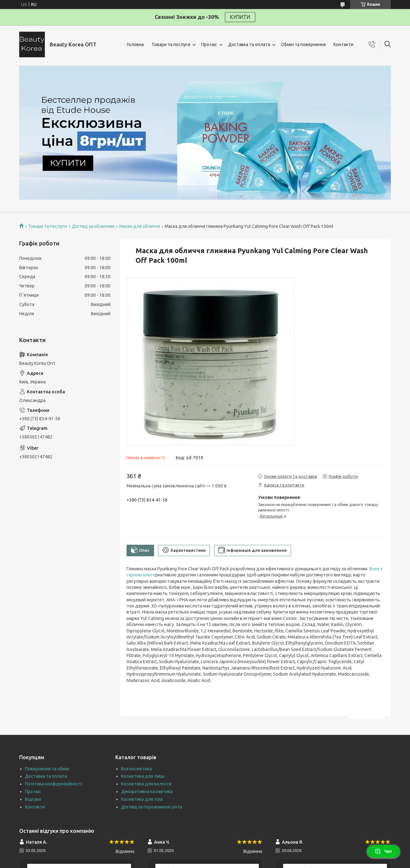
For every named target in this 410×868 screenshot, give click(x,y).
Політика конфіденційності (53, 784)
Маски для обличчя (139, 226)
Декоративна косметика (147, 792)
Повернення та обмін (47, 769)
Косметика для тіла (142, 799)
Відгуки (33, 799)
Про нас (209, 44)
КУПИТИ (240, 17)
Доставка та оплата (249, 44)
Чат (383, 851)
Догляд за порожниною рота (152, 807)
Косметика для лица (143, 776)
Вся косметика (136, 769)
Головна (135, 44)
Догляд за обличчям (93, 226)
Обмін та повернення (303, 44)
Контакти (343, 44)
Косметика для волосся (146, 784)
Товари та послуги (171, 44)
